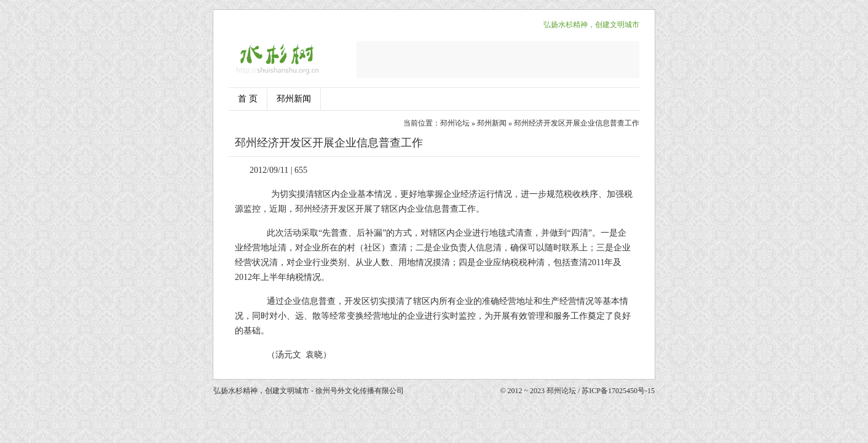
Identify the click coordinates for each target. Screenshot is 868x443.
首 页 (248, 99)
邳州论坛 (455, 123)
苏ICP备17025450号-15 (618, 391)
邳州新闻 (294, 99)
